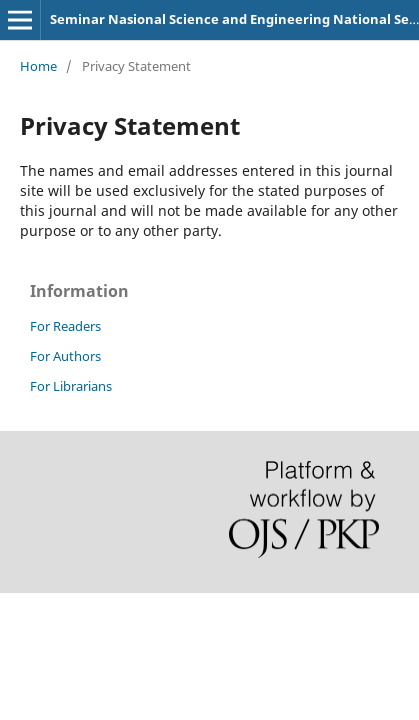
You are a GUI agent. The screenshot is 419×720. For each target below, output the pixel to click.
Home (38, 66)
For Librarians (71, 386)
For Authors (65, 356)
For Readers (65, 326)
